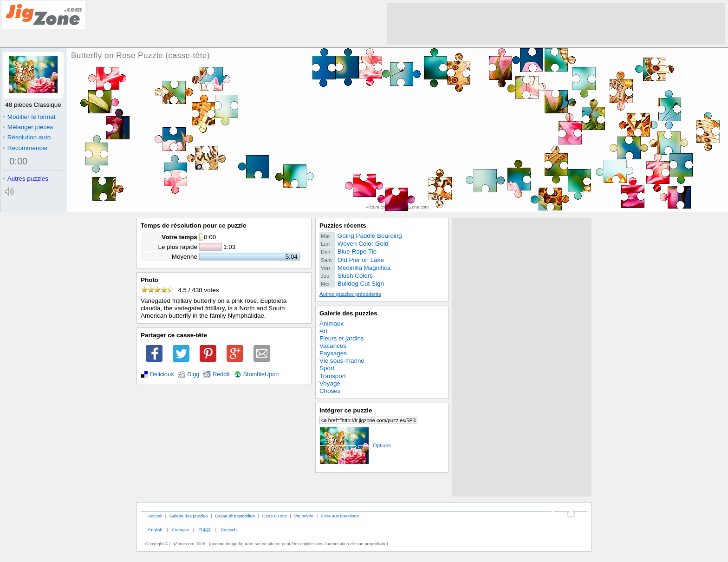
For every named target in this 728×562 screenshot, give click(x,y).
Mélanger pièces (28, 127)
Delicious (162, 374)
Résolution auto (27, 137)
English (155, 530)
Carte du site (275, 516)
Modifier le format (29, 117)
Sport (327, 368)
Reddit (221, 374)
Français (181, 530)
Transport (333, 376)
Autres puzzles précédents (350, 294)
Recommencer (25, 148)
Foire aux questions (340, 516)
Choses (330, 391)
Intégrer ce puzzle (346, 410)
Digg (193, 374)
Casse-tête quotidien (235, 516)
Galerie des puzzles (348, 313)
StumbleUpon (261, 374)
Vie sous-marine (342, 361)
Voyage (330, 383)
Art (323, 331)
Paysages (333, 353)
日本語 (205, 530)
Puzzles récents (343, 225)
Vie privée (304, 516)
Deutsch (228, 530)
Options (355, 445)
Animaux (331, 323)
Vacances (333, 346)
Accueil (155, 516)
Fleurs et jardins (342, 338)
